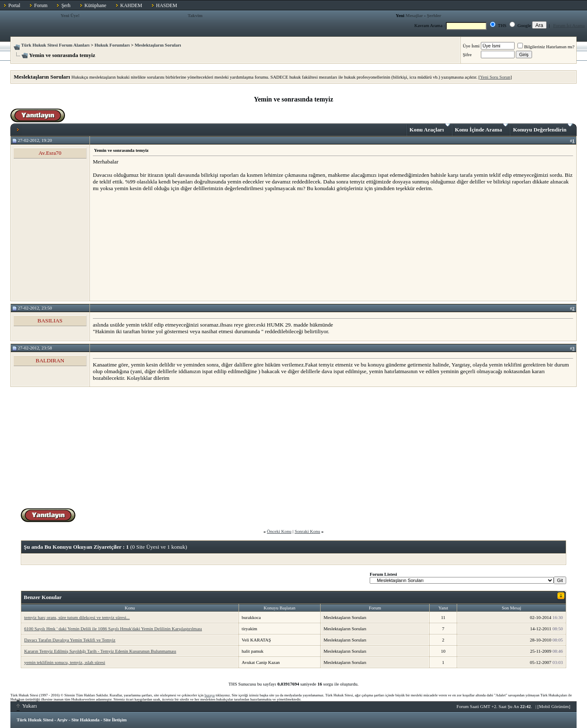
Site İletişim (115, 720)
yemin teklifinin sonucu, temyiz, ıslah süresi (65, 662)
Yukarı (27, 706)
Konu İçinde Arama (482, 128)
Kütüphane (96, 5)
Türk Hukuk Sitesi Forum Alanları (55, 45)
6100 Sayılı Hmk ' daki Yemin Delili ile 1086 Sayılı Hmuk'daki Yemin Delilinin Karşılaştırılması (113, 629)
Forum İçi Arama (569, 25)
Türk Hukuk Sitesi (35, 720)
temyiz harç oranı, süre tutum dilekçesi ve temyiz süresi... (77, 617)
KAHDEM (131, 5)
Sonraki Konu (307, 531)
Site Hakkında (85, 720)
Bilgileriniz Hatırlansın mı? (546, 47)
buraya (210, 695)
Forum (41, 5)
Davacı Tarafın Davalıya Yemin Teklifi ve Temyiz (70, 640)
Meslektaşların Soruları (158, 45)
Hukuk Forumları (112, 45)
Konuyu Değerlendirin (543, 128)
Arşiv (62, 720)
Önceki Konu (279, 531)
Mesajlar (414, 15)
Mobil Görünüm (554, 706)
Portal (14, 5)
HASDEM (167, 5)
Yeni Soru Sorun (495, 77)
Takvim (195, 15)
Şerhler (434, 15)
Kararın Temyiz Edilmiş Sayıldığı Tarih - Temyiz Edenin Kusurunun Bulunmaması (100, 651)
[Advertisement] (155, 246)
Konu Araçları (430, 128)
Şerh (66, 5)
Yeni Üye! (70, 15)
